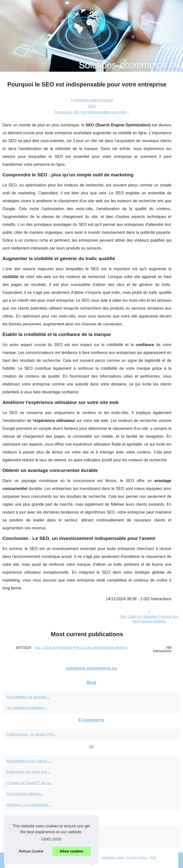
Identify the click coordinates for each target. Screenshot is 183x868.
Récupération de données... (28, 697)
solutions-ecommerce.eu (94, 100)
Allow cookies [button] (72, 851)
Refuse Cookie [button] (31, 851)
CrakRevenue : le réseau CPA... (31, 734)
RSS (153, 858)
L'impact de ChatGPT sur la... (29, 783)
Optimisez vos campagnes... (28, 805)
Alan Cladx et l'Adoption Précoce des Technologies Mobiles (81, 648)
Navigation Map (113, 858)
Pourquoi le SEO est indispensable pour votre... (92, 112)
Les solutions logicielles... (26, 708)
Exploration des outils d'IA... (28, 772)
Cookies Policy (137, 858)
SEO (92, 106)
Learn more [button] (51, 839)
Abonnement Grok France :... (29, 761)
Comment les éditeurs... (25, 794)
